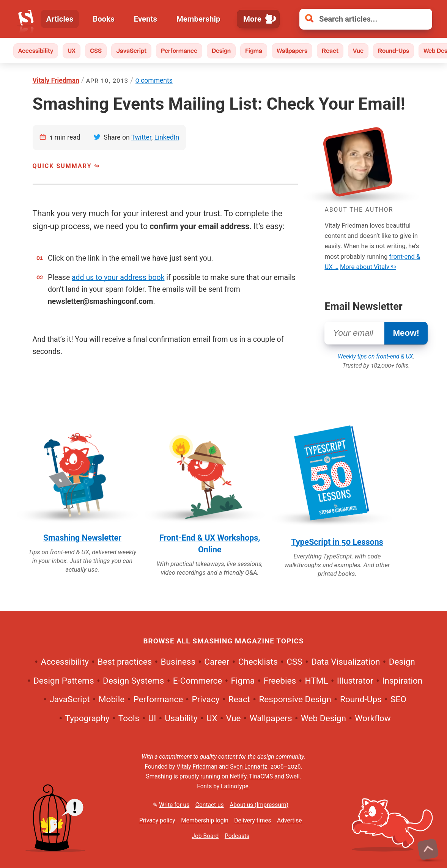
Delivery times (253, 821)
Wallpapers (292, 51)
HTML (316, 681)
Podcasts (237, 836)
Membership (198, 19)
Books (104, 19)
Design (221, 51)
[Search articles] (366, 19)
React (330, 51)
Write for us (174, 805)
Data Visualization (345, 662)
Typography (87, 718)
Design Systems (133, 681)
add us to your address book (118, 278)
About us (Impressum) (259, 805)
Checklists (258, 662)
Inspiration (402, 681)
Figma (254, 51)
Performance (179, 51)
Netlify (238, 777)
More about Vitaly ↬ (368, 267)
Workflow (373, 718)
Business (178, 662)
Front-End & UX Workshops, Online (210, 544)
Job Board (205, 836)
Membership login (205, 821)
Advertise (289, 821)
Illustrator (355, 681)
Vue (358, 51)
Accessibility (36, 51)
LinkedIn (167, 137)
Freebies (280, 681)
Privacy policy (157, 821)
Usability (181, 718)
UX (72, 51)
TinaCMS (261, 777)
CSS (96, 51)
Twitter (141, 137)
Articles (60, 19)
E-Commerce (198, 681)
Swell (293, 777)
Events (146, 19)
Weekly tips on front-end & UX (375, 357)
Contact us (210, 805)
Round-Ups (393, 51)
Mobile (112, 700)
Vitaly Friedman (56, 80)
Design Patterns (64, 681)
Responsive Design (295, 700)
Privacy (205, 700)
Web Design (323, 718)
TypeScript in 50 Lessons (337, 542)
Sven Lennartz (249, 767)
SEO (398, 700)
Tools (129, 718)
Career (217, 662)
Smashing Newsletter (82, 538)
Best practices (125, 662)
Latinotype (235, 786)
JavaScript (131, 51)
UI (152, 718)
